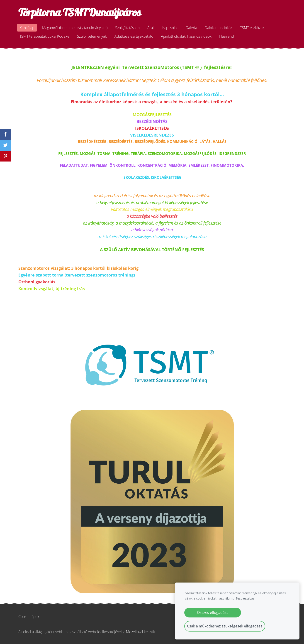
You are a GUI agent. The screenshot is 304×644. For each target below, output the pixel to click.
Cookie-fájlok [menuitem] (29, 617)
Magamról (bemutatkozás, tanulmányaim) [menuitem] (75, 28)
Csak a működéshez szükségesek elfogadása (225, 626)
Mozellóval (135, 632)
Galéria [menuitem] (191, 28)
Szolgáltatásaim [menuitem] (127, 28)
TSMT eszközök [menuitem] (252, 28)
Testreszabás (245, 598)
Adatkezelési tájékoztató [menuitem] (134, 36)
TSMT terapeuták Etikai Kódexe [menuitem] (44, 36)
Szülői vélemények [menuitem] (92, 36)
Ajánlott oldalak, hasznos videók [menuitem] (186, 36)
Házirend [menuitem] (227, 36)
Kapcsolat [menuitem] (170, 28)
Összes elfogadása (213, 612)
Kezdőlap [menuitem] (27, 28)
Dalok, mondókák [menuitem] (219, 28)
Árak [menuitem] (151, 28)
